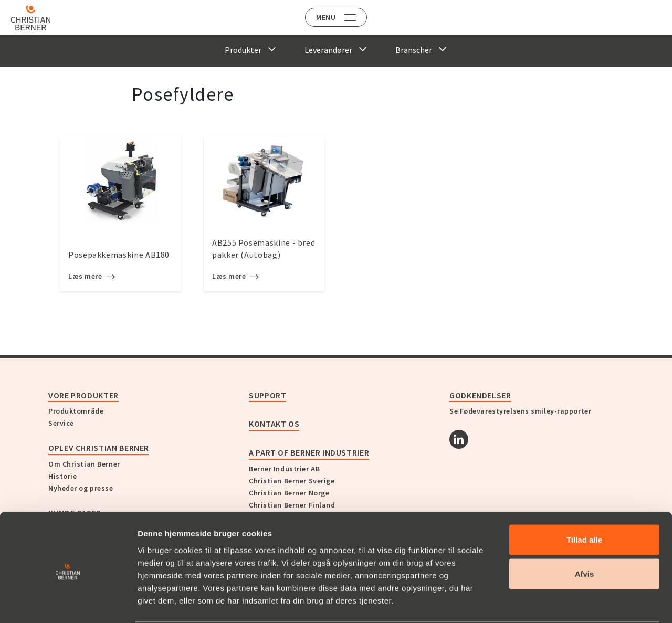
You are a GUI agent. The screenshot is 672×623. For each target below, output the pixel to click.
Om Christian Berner (84, 464)
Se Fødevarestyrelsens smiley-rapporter (520, 411)
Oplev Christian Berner (99, 448)
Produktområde (76, 411)
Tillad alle (584, 499)
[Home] (38, 18)
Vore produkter (83, 395)
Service (61, 423)
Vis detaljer (546, 602)
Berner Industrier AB (284, 469)
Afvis (585, 534)
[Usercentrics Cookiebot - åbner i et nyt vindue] (68, 603)
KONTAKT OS (274, 424)
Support (267, 395)
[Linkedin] (459, 439)
